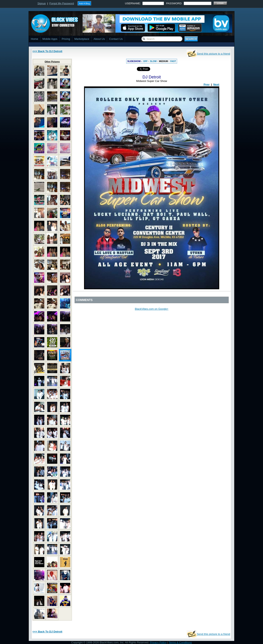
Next (216, 84)
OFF (145, 61)
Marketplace (82, 39)
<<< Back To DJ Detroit (47, 51)
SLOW (153, 61)
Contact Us (116, 39)
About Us (99, 39)
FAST (173, 61)
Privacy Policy (158, 642)
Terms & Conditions (180, 642)
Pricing (66, 39)
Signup (42, 3)
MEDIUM (163, 61)
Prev (207, 84)
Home (35, 39)
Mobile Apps (50, 39)
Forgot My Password (62, 3)
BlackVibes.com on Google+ (152, 309)
